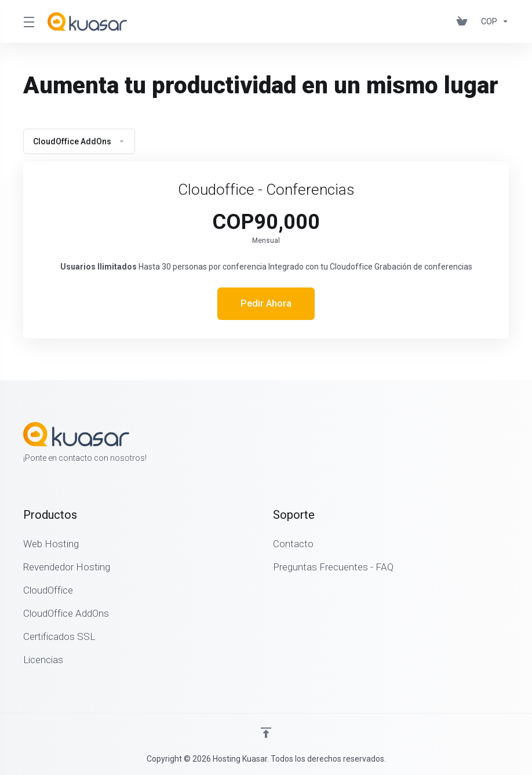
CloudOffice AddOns (79, 141)
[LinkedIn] (509, 443)
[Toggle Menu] (28, 21)
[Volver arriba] (266, 733)
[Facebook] (472, 443)
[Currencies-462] (493, 21)
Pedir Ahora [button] (266, 304)
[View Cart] (464, 21)
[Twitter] (490, 443)
